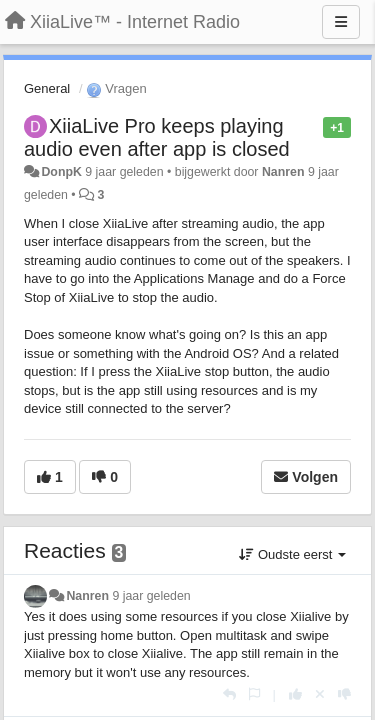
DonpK (61, 172)
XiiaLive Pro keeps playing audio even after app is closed (157, 137)
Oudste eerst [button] (292, 554)
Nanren (283, 172)
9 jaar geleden (151, 596)
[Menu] (341, 22)
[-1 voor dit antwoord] (344, 694)
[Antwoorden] (229, 694)
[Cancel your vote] (320, 694)
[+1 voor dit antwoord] (295, 694)
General (47, 88)
